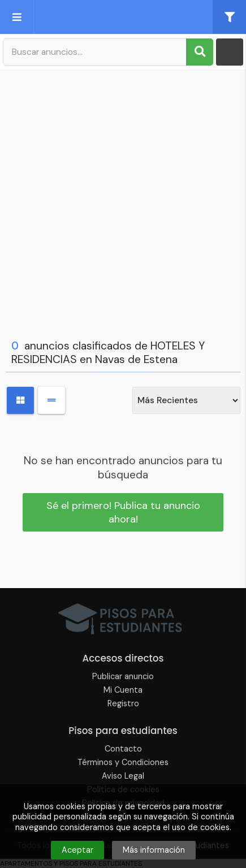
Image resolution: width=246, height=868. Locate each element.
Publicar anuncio (123, 676)
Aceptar (77, 850)
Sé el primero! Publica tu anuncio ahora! (123, 512)
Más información (154, 850)
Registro (123, 703)
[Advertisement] (123, 202)
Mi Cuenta (123, 690)
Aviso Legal (123, 776)
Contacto (123, 749)
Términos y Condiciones (123, 762)
